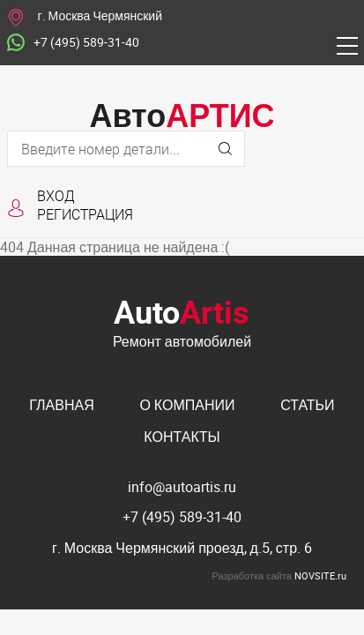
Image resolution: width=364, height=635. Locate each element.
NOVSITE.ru (320, 575)
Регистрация (85, 214)
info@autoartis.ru (182, 487)
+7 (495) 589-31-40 (73, 43)
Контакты (182, 437)
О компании (187, 405)
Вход (56, 195)
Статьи (307, 405)
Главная (61, 405)
